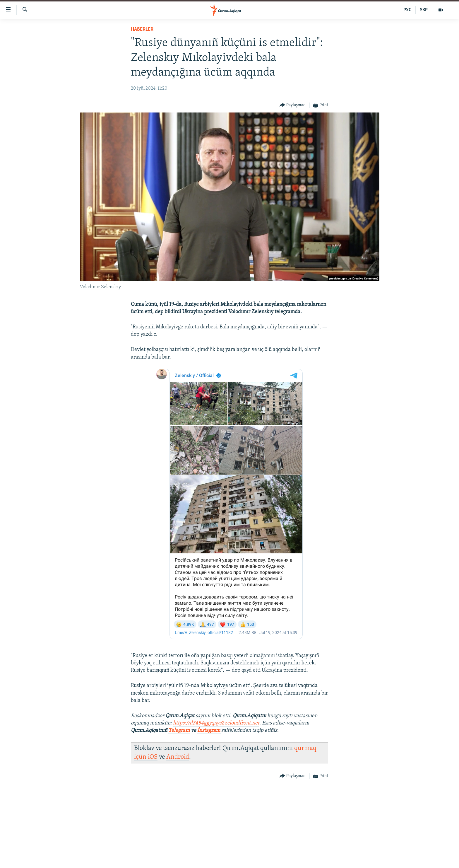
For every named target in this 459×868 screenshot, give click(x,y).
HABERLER (142, 29)
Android (178, 757)
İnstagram (209, 730)
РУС (407, 10)
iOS (153, 757)
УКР (424, 10)
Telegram (179, 730)
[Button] (293, 105)
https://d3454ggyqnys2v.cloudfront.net (216, 723)
